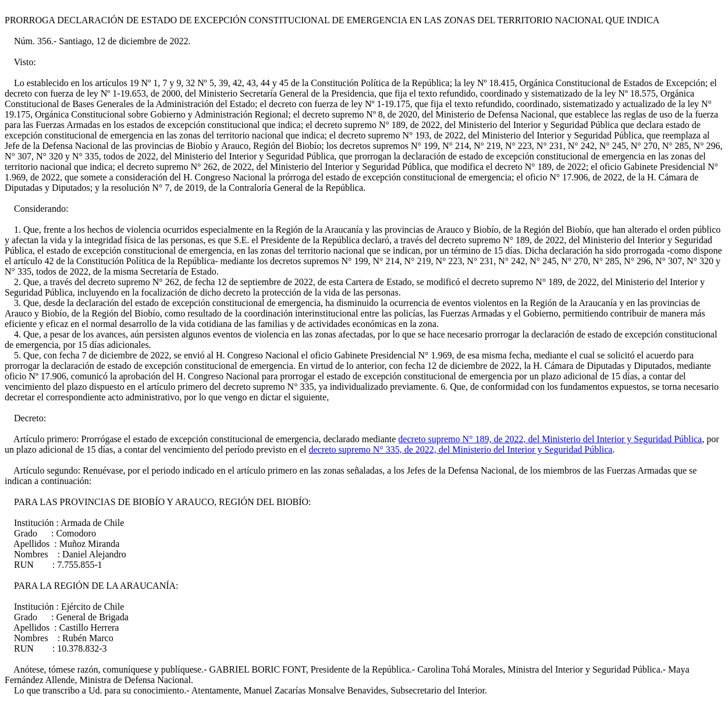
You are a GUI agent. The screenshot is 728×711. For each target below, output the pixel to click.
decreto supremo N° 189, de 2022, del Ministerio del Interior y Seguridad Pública (550, 439)
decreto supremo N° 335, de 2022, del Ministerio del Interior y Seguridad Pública (461, 449)
